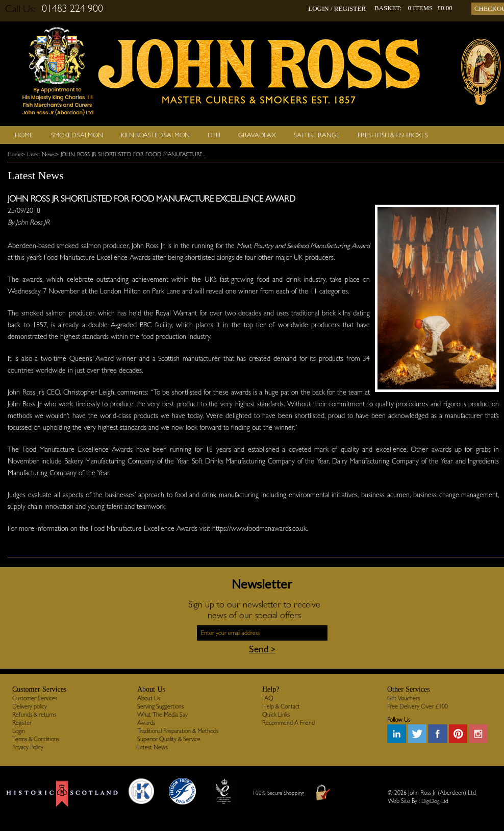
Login (19, 731)
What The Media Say (162, 715)
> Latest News (38, 154)
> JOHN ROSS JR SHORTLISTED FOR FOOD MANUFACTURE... (130, 154)
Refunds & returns (34, 715)
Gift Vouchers (404, 698)
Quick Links (276, 715)
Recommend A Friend (288, 723)
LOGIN (318, 8)
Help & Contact (281, 706)
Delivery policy (30, 706)
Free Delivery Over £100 (418, 706)
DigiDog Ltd (435, 801)
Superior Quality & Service (169, 739)
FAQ (268, 698)
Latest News (153, 747)
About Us (149, 698)
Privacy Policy (28, 747)
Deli (214, 135)
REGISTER (350, 8)
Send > (262, 649)
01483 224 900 (72, 8)
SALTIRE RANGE (317, 135)
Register (22, 723)
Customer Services (35, 698)
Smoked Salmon (77, 135)
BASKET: (388, 8)
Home (24, 135)
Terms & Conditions (36, 739)
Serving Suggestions (160, 706)
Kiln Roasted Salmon (155, 135)
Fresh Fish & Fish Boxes (393, 135)
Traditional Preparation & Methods (178, 731)
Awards (146, 723)
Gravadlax (257, 135)
